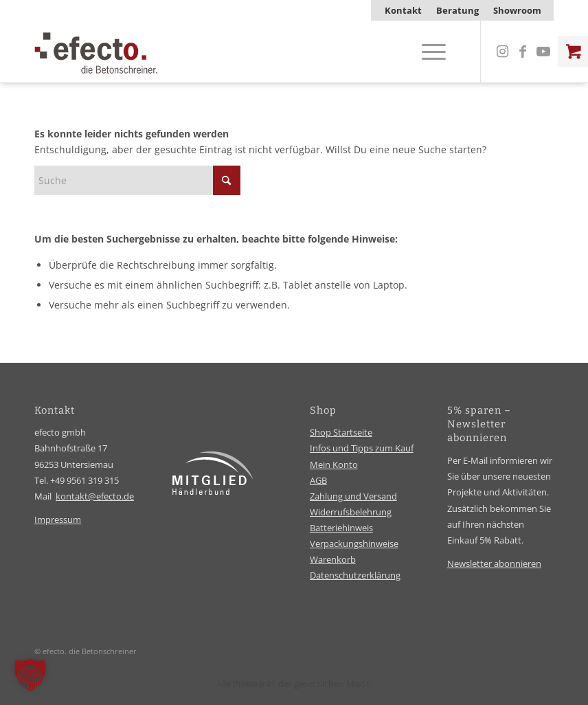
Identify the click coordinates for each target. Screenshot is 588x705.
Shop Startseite (341, 432)
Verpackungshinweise (354, 544)
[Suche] (137, 180)
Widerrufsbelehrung (351, 512)
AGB (318, 480)
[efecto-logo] (96, 52)
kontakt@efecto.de (95, 496)
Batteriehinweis (341, 528)
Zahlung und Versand (353, 496)
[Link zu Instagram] (502, 52)
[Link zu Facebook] (523, 52)
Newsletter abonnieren (494, 563)
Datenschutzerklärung (355, 575)
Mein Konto (334, 465)
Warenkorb (333, 559)
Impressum (58, 519)
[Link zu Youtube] (543, 52)
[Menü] (427, 52)
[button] (30, 675)
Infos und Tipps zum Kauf (362, 448)
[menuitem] (404, 10)
